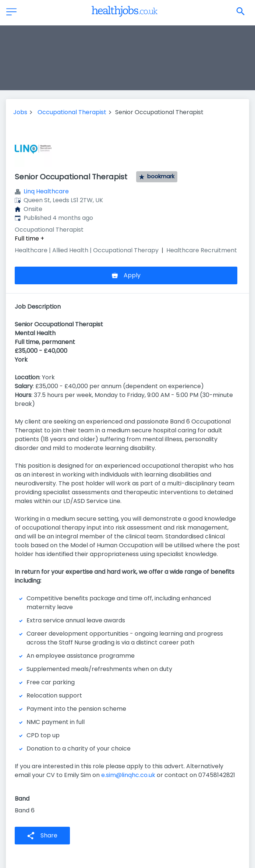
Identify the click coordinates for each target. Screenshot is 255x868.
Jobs (20, 112)
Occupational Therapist (72, 112)
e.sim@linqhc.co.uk (128, 775)
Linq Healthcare (46, 191)
